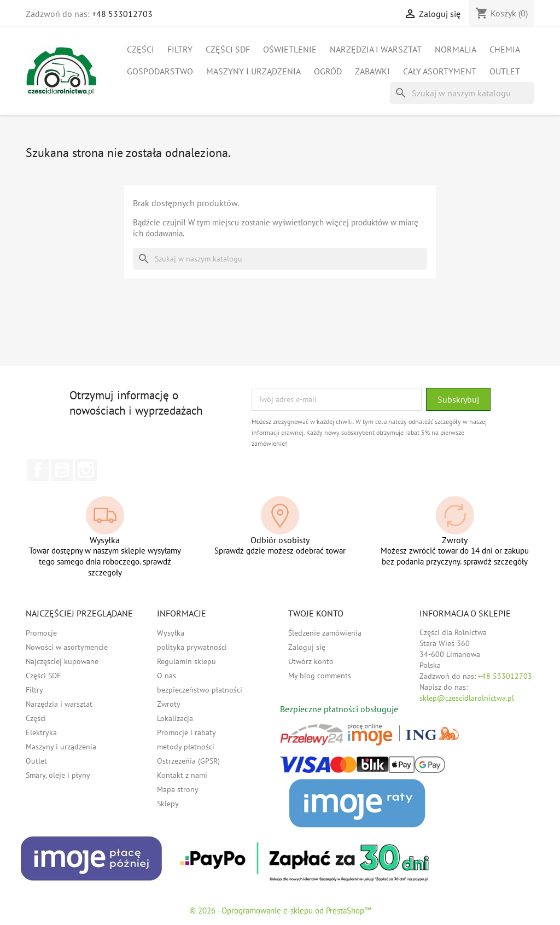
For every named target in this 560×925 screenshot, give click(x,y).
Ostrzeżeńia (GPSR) (188, 761)
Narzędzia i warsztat (376, 49)
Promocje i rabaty (186, 732)
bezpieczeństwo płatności (200, 690)
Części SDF (228, 49)
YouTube (62, 470)
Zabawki (372, 71)
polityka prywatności (192, 647)
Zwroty (169, 704)
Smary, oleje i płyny (58, 775)
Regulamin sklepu (186, 661)
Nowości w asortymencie (67, 647)
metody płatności (186, 747)
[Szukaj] (462, 93)
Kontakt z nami (182, 775)
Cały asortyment (440, 71)
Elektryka (41, 732)
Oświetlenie (290, 49)
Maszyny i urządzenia (253, 71)
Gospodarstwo (160, 71)
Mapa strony (178, 789)
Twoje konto (316, 613)
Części (141, 49)
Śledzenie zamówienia (325, 633)
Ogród (328, 71)
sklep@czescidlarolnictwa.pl (467, 698)
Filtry (180, 49)
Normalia (456, 49)
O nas (167, 676)
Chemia (505, 49)
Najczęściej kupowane (62, 661)
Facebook (38, 470)
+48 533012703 (122, 14)
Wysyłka (171, 633)
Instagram (86, 470)
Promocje (41, 633)
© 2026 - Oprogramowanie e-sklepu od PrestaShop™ (280, 911)
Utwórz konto (311, 661)
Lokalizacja (175, 718)
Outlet (505, 71)
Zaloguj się (307, 647)
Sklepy (168, 804)
